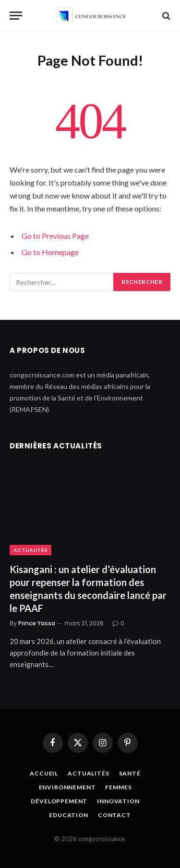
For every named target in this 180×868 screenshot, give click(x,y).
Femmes (118, 787)
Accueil (44, 773)
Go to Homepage (50, 252)
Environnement (67, 787)
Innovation (118, 801)
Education (69, 815)
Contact (114, 815)
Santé (130, 773)
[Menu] (16, 16)
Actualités (30, 550)
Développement (59, 801)
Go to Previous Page (55, 236)
